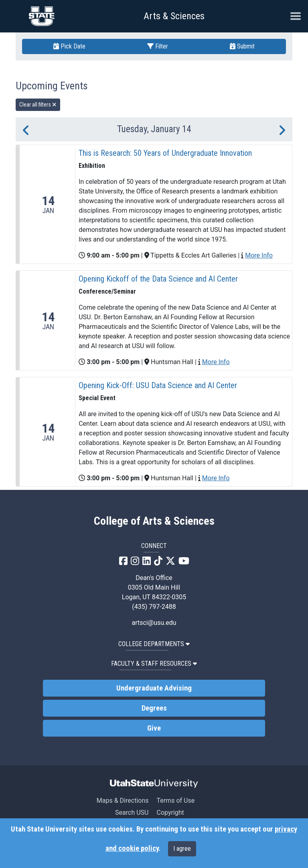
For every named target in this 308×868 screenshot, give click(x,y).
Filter (158, 46)
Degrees (154, 708)
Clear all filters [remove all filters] (38, 105)
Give (154, 728)
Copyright (170, 813)
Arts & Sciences (174, 16)
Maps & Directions (123, 801)
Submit (242, 46)
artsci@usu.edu (154, 623)
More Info (259, 255)
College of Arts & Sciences (154, 521)
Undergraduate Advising (154, 688)
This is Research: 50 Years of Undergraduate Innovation (165, 153)
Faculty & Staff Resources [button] (154, 664)
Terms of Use (175, 801)
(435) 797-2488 (154, 607)
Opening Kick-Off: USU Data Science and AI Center (158, 385)
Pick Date (69, 46)
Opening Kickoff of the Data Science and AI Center (158, 279)
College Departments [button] (154, 644)
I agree (182, 849)
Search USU (132, 813)
